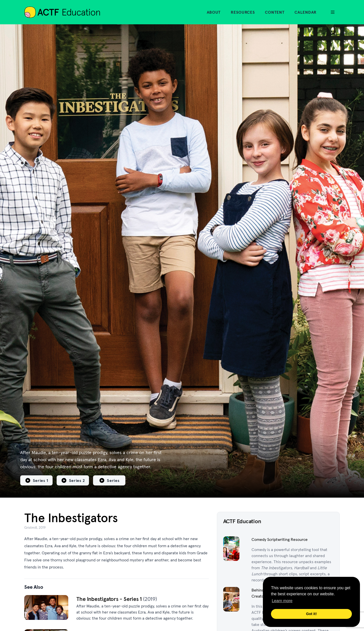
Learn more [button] (282, 601)
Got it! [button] (311, 614)
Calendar (305, 12)
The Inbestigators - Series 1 (110, 599)
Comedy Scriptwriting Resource (280, 539)
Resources (243, 12)
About (214, 12)
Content (275, 12)
